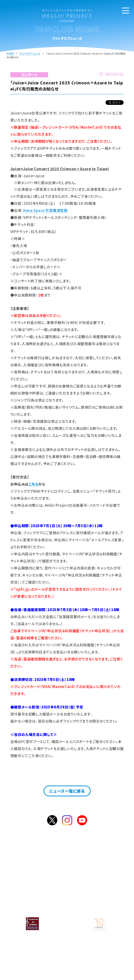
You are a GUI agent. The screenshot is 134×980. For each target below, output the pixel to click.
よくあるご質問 (37, 889)
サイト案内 (37, 897)
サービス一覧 (97, 882)
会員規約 (97, 897)
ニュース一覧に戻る (67, 791)
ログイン (84, 869)
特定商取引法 (97, 905)
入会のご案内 (55, 869)
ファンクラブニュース (30, 53)
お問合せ (97, 889)
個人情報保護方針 (37, 905)
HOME (10, 53)
